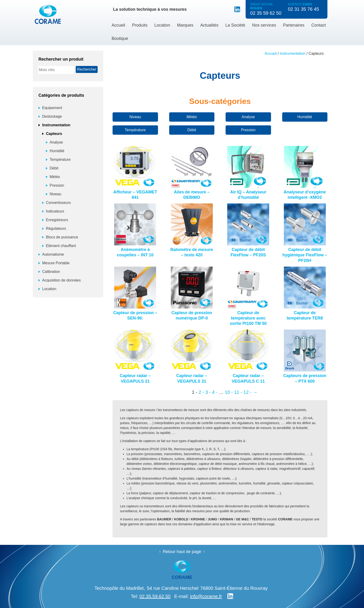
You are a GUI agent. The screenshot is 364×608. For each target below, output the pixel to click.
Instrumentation (292, 53)
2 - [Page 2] (201, 392)
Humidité (305, 117)
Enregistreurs (57, 220)
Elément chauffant (61, 246)
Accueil (118, 25)
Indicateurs (55, 211)
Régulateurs (56, 228)
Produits (140, 25)
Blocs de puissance (62, 237)
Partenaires (294, 25)
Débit (192, 130)
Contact (319, 25)
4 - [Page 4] (215, 392)
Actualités (209, 25)
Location (162, 25)
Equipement (52, 108)
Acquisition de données (61, 280)
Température (135, 130)
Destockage (52, 116)
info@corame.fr (206, 596)
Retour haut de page (182, 552)
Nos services (264, 25)
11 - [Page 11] (238, 392)
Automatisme (53, 254)
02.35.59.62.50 (155, 596)
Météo (192, 117)
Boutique (120, 38)
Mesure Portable (56, 263)
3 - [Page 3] (208, 392)
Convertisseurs (58, 203)
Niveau (135, 117)
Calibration (51, 272)
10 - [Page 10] (229, 392)
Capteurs (54, 134)
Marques (185, 25)
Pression (248, 130)
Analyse (248, 117)
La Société (235, 25)
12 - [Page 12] (247, 392)
